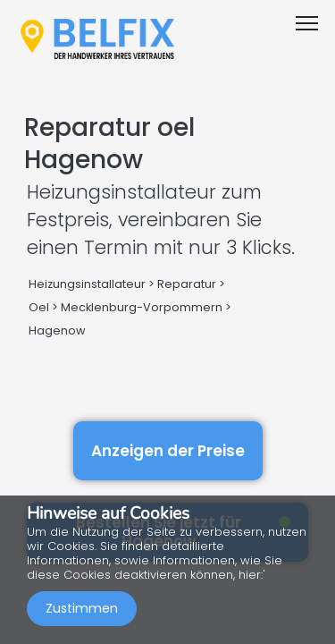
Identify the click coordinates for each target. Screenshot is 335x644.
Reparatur (187, 284)
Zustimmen (82, 608)
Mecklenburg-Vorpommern (142, 307)
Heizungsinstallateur (87, 284)
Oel (39, 307)
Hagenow (57, 330)
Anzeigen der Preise (168, 451)
